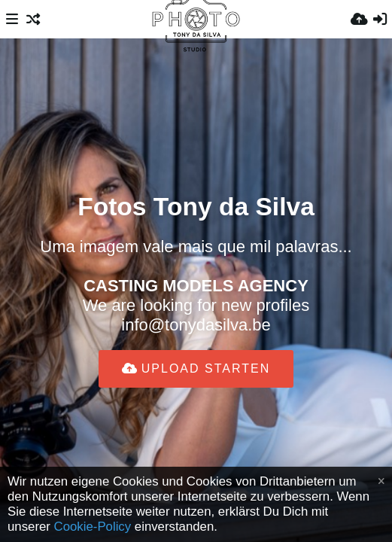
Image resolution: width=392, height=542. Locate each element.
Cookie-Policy (93, 527)
